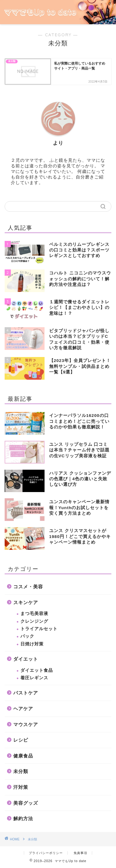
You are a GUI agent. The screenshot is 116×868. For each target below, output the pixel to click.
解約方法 (23, 818)
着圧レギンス (34, 678)
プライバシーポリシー (46, 853)
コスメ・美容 (28, 587)
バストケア (26, 693)
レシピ (21, 740)
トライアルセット (39, 629)
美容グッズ (26, 803)
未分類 (21, 771)
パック (27, 636)
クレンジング (34, 621)
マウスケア (26, 724)
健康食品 (23, 756)
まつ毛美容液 (34, 614)
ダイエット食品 (37, 670)
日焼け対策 (32, 644)
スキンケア (26, 602)
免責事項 (80, 853)
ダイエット (26, 659)
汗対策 (21, 787)
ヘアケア (23, 709)
